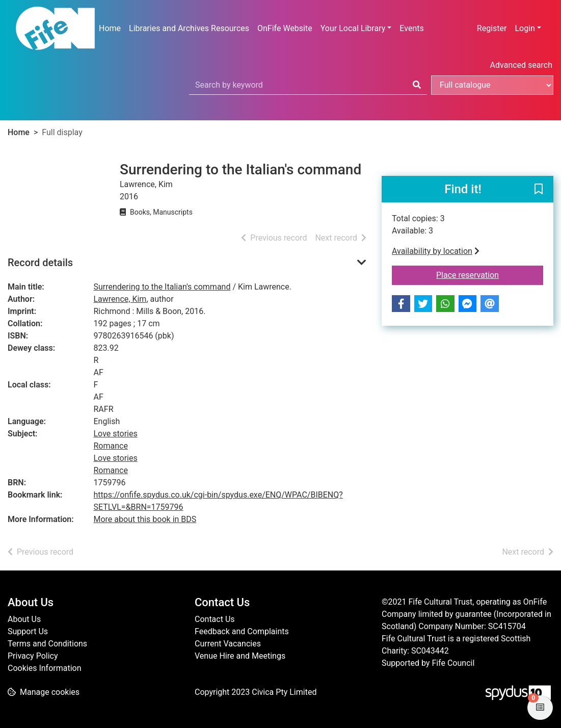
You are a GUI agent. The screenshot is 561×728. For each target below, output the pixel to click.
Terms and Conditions (47, 644)
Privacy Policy (33, 656)
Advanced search (521, 65)
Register (492, 28)
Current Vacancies (228, 644)
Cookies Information (45, 668)
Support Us (28, 631)
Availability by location (436, 251)
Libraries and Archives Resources (189, 28)
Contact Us (215, 619)
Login (525, 28)
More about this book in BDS (145, 519)
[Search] (417, 85)
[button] (539, 190)
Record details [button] (40, 263)
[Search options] (492, 85)
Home (110, 28)
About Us (24, 619)
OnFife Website (285, 28)
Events (411, 28)
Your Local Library (353, 28)
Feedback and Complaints (242, 631)
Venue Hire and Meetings (240, 656)
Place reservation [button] (490, 274)
